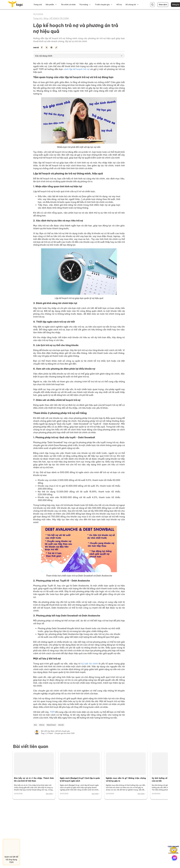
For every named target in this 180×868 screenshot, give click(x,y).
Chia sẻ (36, 48)
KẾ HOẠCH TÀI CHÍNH (59, 18)
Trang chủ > (38, 18)
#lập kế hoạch (51, 725)
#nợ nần (61, 725)
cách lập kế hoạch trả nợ (76, 69)
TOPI (52, 712)
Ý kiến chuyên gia (102, 5)
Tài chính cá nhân (68, 5)
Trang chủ (38, 5)
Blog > (47, 18)
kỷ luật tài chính (90, 664)
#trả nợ (42, 725)
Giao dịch (163, 5)
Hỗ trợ (119, 5)
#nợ (35, 725)
